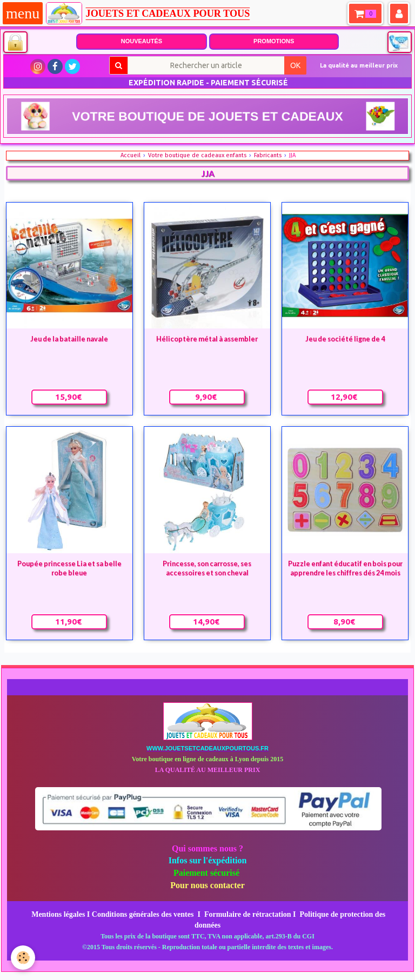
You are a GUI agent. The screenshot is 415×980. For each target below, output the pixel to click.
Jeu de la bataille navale (69, 339)
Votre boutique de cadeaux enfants (197, 155)
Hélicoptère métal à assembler (207, 339)
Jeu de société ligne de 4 (345, 339)
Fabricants (268, 155)
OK (295, 65)
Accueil (130, 155)
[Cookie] (23, 958)
